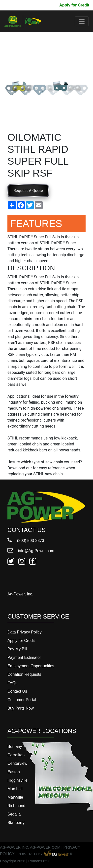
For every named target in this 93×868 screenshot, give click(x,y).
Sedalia (14, 814)
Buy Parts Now (21, 708)
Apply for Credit (74, 5)
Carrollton (16, 755)
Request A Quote (28, 191)
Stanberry (16, 823)
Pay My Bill (45, 5)
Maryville (15, 797)
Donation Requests (24, 674)
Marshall (15, 789)
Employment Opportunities (31, 666)
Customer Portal (22, 700)
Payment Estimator (24, 657)
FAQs (12, 683)
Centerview (17, 763)
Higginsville (17, 780)
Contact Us (17, 691)
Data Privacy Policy (25, 632)
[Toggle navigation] (82, 21)
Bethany (15, 747)
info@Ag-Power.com (31, 551)
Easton (14, 772)
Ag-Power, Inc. (20, 594)
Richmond (16, 806)
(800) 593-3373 (26, 541)
